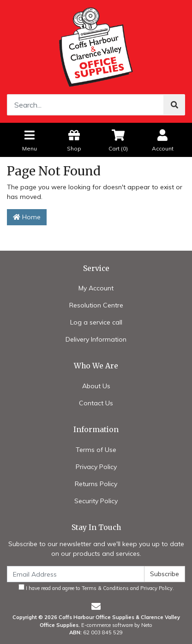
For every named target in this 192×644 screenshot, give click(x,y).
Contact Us (96, 403)
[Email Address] (76, 574)
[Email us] (96, 606)
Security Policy (96, 501)
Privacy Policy (96, 467)
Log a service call (96, 322)
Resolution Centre (96, 305)
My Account (96, 288)
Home (27, 217)
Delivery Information (96, 339)
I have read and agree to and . (96, 588)
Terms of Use (96, 450)
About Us (96, 386)
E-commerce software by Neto (117, 625)
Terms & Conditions (105, 588)
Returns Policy (96, 484)
